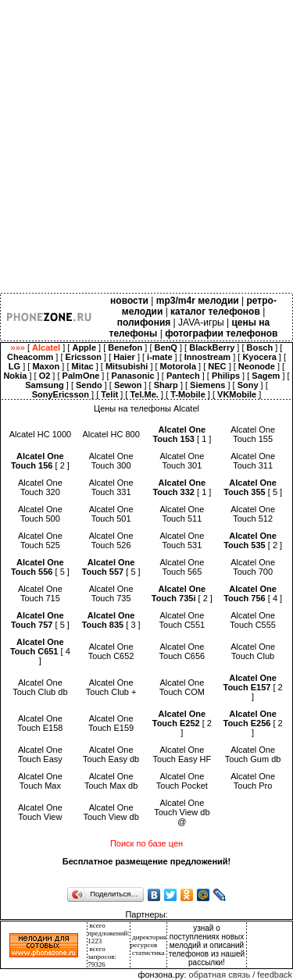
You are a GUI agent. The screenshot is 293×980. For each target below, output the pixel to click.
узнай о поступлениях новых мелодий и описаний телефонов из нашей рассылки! (207, 945)
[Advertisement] (146, 146)
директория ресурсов (148, 941)
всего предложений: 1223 (109, 933)
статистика (148, 953)
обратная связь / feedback (241, 975)
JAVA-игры (201, 323)
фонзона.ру (161, 975)
